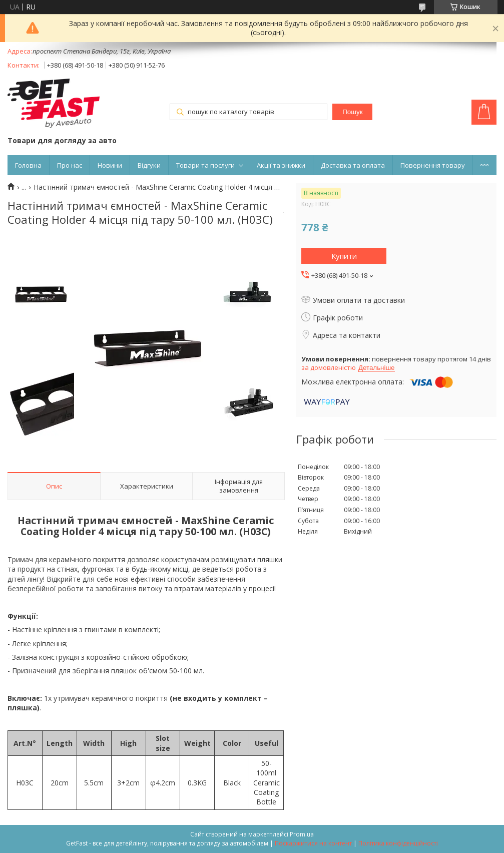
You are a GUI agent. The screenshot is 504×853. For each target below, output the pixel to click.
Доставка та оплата (353, 165)
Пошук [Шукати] (352, 112)
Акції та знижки (281, 165)
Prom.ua (302, 834)
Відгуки (149, 165)
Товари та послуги (205, 165)
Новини (110, 165)
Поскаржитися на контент (313, 843)
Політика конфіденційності (398, 843)
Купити (344, 256)
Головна (28, 165)
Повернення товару (433, 165)
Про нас (70, 165)
